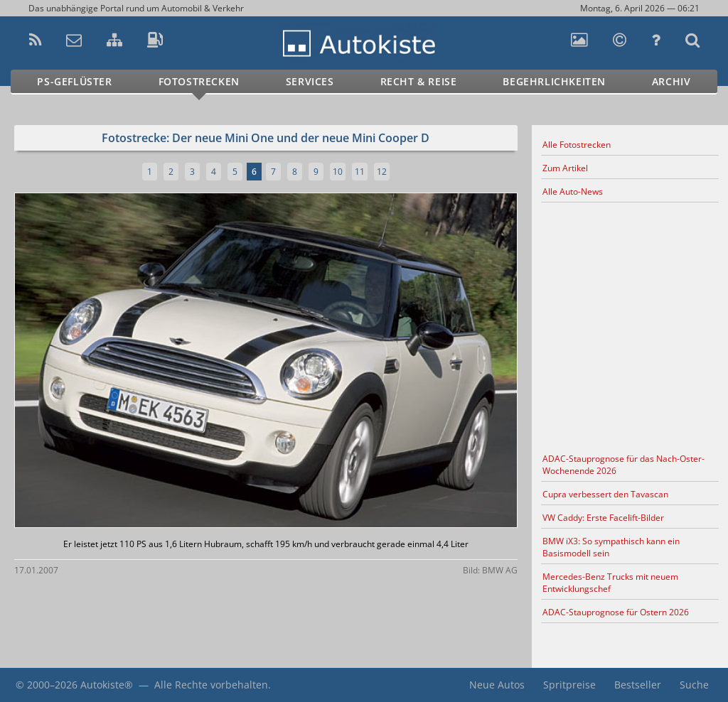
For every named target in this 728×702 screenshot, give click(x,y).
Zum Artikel (565, 168)
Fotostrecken (199, 81)
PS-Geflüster (74, 81)
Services (310, 81)
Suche (694, 685)
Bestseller (638, 685)
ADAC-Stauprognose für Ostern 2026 (616, 612)
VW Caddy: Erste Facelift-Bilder (603, 518)
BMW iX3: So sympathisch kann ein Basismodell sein (611, 547)
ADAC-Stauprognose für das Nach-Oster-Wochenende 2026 (623, 465)
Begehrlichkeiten (554, 81)
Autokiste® (107, 685)
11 (360, 172)
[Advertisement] (630, 325)
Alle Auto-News (573, 191)
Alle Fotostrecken (577, 145)
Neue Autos (497, 685)
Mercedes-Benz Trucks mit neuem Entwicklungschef (610, 583)
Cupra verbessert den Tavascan (605, 494)
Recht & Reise (419, 81)
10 (338, 172)
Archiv (671, 81)
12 (382, 172)
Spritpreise (569, 685)
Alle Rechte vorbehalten (211, 685)
